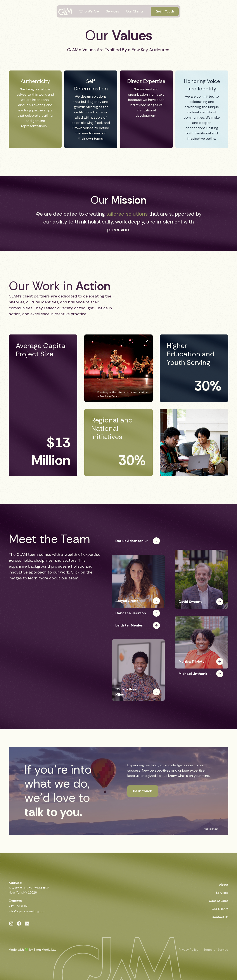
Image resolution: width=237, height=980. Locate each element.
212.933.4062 (18, 906)
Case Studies (219, 901)
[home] (65, 11)
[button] (138, 545)
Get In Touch (165, 11)
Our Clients (135, 11)
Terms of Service (216, 950)
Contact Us (220, 917)
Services (112, 11)
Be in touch (143, 791)
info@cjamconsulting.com (28, 911)
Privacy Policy (189, 950)
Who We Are (89, 11)
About (224, 885)
